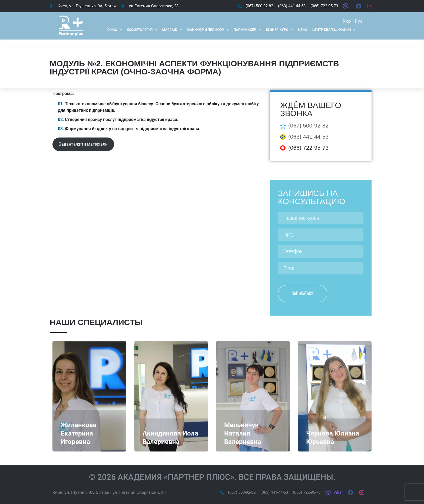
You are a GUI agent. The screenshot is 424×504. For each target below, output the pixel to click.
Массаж (172, 30)
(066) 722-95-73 (308, 148)
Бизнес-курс (279, 30)
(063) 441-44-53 (308, 137)
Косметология (142, 30)
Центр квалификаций (334, 30)
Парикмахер (247, 30)
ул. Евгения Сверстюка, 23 (139, 492)
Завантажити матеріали (83, 144)
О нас (115, 30)
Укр (347, 21)
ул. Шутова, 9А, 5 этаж (87, 492)
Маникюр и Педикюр (208, 30)
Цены (303, 30)
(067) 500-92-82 (308, 125)
